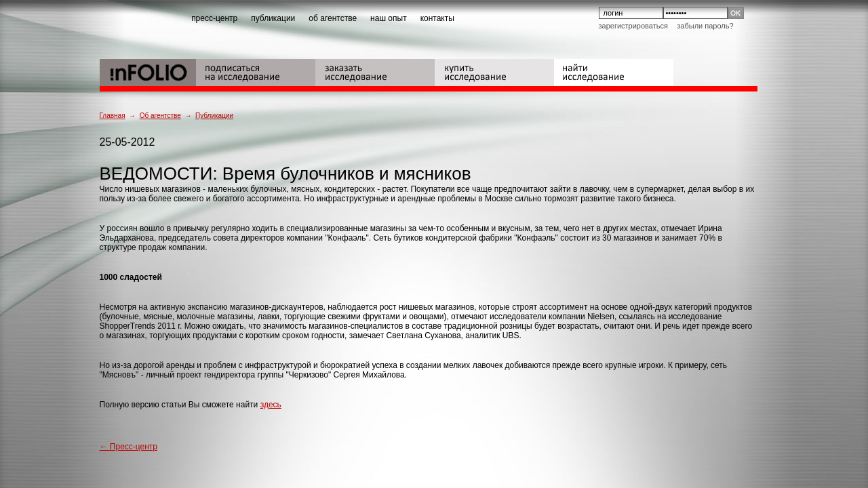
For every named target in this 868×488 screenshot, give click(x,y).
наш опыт (389, 18)
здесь (271, 405)
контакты (437, 18)
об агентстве (333, 18)
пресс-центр (214, 18)
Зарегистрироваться (633, 26)
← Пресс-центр (129, 447)
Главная (113, 116)
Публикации (214, 116)
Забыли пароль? (705, 26)
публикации (273, 18)
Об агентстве (160, 116)
